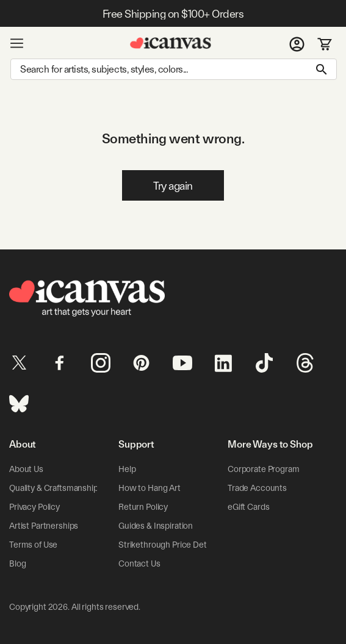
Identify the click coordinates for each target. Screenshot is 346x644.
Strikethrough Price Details (168, 545)
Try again (173, 186)
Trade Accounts (257, 488)
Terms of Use (33, 545)
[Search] (174, 69)
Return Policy (143, 507)
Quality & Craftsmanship (54, 488)
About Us (26, 469)
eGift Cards (248, 507)
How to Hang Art (150, 488)
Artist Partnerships (44, 526)
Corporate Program (264, 469)
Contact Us (139, 563)
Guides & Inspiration (156, 526)
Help (127, 469)
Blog (17, 563)
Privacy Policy (34, 507)
